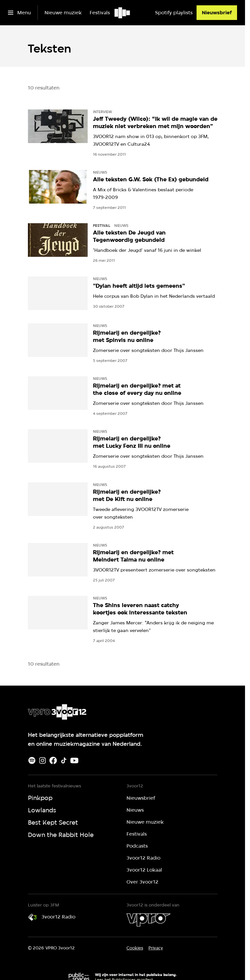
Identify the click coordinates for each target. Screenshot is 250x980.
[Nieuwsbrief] (217, 13)
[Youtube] (74, 760)
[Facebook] (53, 760)
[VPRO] (148, 920)
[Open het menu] (19, 13)
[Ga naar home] (123, 13)
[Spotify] (32, 760)
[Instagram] (42, 760)
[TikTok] (64, 760)
